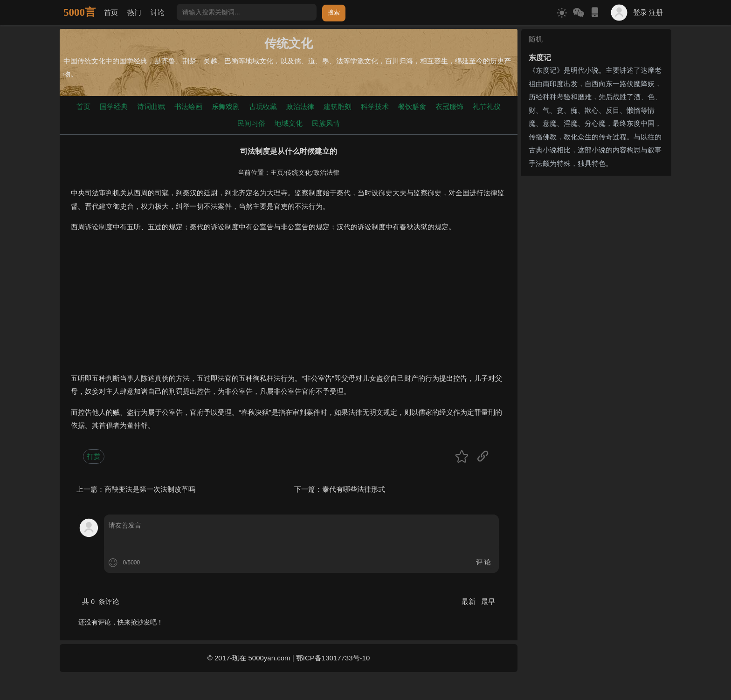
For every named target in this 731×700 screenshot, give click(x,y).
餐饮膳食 (412, 106)
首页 (111, 12)
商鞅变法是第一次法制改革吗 (150, 489)
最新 (469, 601)
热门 (134, 12)
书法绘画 (188, 106)
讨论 (158, 12)
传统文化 (298, 173)
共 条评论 (101, 601)
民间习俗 (251, 123)
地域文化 (289, 123)
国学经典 (114, 106)
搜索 (334, 12)
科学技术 (375, 106)
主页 (277, 173)
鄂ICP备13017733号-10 (333, 658)
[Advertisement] (289, 307)
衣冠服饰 (449, 106)
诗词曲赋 (151, 106)
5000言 (79, 12)
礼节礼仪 (487, 106)
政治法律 (300, 106)
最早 (488, 601)
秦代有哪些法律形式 (354, 489)
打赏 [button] (94, 456)
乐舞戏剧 (226, 106)
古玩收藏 (263, 106)
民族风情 (326, 123)
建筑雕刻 (338, 106)
